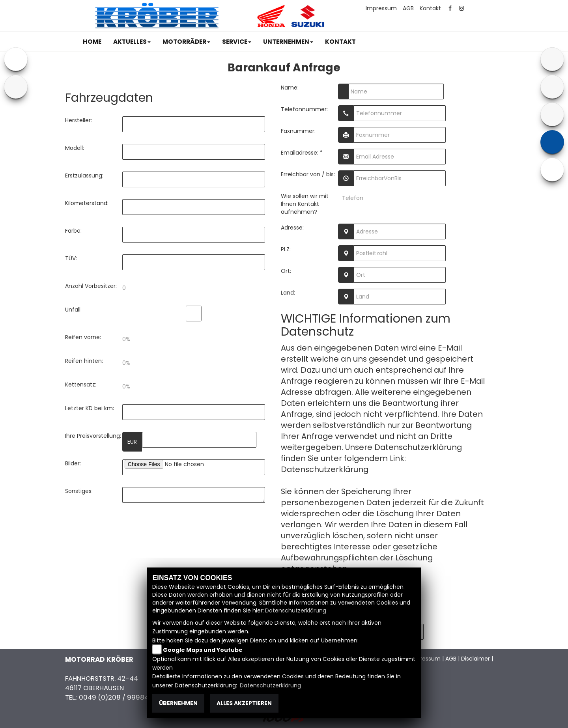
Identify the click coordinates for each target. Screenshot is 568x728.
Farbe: (73, 231)
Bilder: (73, 463)
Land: (288, 293)
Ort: (286, 271)
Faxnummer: (298, 131)
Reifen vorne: (83, 337)
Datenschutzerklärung (325, 469)
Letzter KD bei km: (90, 408)
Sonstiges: (79, 491)
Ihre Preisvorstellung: (93, 436)
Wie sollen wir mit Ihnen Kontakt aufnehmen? (305, 204)
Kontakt (430, 8)
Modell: (75, 148)
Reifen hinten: (84, 361)
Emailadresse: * (302, 153)
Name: (290, 88)
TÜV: (71, 258)
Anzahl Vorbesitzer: (91, 286)
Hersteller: (78, 120)
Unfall (73, 310)
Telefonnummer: (304, 109)
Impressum (381, 8)
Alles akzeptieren (244, 703)
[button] (132, 42)
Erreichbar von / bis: (308, 174)
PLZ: (286, 249)
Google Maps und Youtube (203, 650)
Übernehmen (178, 703)
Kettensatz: (81, 385)
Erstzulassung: (84, 175)
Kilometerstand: (87, 203)
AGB (408, 8)
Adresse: (292, 228)
